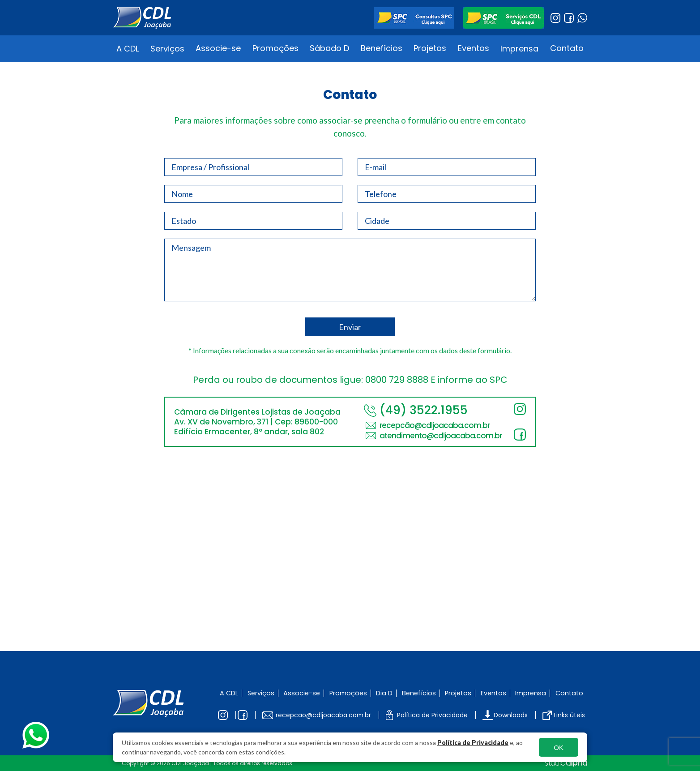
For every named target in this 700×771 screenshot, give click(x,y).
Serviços (167, 49)
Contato (567, 48)
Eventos (474, 48)
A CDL (128, 49)
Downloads (511, 715)
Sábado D (329, 48)
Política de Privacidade (473, 743)
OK (559, 747)
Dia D (384, 693)
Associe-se (218, 48)
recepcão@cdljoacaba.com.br (435, 425)
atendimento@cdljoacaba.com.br (441, 436)
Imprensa (519, 49)
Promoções (275, 48)
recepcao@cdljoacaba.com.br (323, 715)
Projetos (430, 48)
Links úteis (569, 715)
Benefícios (382, 48)
